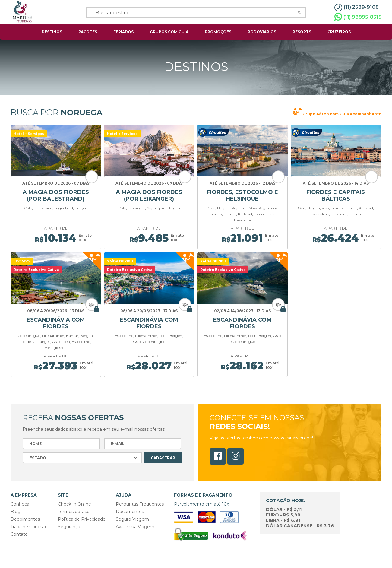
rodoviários (262, 32)
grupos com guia (169, 32)
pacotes (88, 32)
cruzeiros (339, 32)
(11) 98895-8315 (358, 17)
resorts (302, 32)
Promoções (218, 32)
